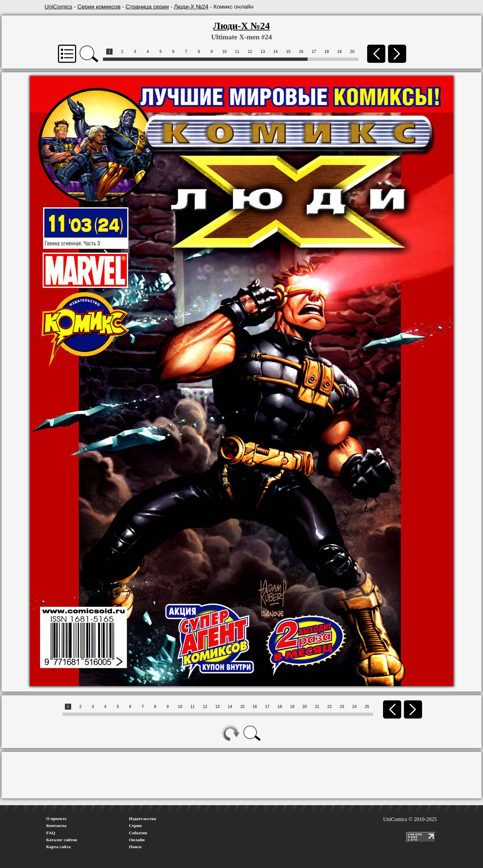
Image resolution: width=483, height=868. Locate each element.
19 (339, 52)
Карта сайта (59, 847)
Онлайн (137, 840)
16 (301, 52)
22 (330, 707)
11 (237, 52)
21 (317, 707)
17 (314, 52)
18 (327, 52)
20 (352, 52)
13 (263, 52)
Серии (135, 826)
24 (354, 707)
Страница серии (147, 7)
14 (276, 52)
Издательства (143, 819)
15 (288, 52)
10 (224, 52)
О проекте (57, 819)
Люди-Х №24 (191, 7)
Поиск (135, 847)
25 (367, 707)
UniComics (59, 7)
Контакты (56, 826)
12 (250, 52)
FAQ (51, 833)
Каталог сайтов (62, 840)
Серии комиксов (99, 7)
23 (342, 707)
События (138, 833)
